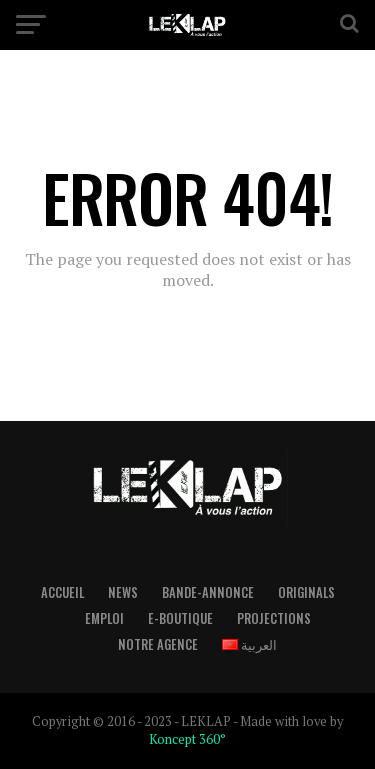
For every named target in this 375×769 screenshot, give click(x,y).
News (123, 592)
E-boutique (180, 618)
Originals (306, 592)
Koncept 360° (187, 739)
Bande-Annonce (208, 592)
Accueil (62, 592)
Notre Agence (158, 644)
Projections (274, 618)
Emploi (104, 618)
